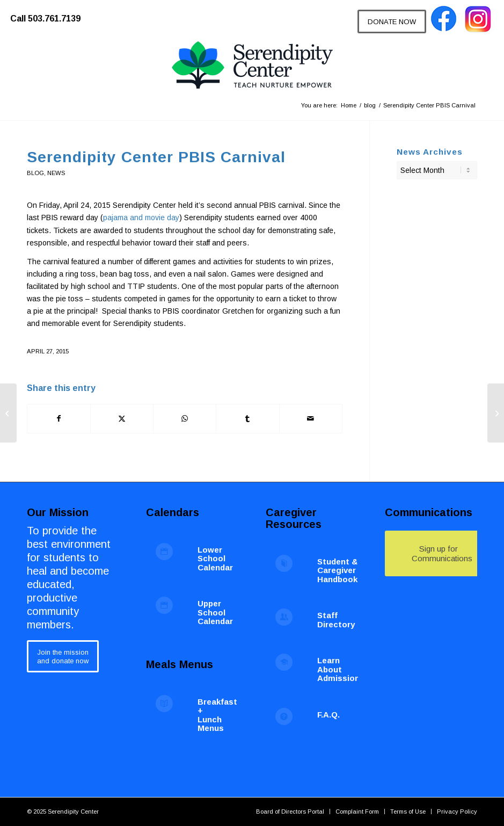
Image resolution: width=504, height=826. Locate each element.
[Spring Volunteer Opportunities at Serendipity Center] (8, 413)
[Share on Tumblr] (247, 419)
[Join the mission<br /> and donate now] (63, 656)
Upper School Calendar (215, 612)
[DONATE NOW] (392, 21)
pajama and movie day (141, 218)
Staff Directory (336, 620)
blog (35, 173)
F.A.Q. (328, 715)
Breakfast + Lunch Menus (217, 715)
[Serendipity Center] (252, 66)
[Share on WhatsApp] (185, 419)
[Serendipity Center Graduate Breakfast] (496, 413)
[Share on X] (122, 419)
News (56, 173)
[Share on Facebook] (59, 419)
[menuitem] (51, 13)
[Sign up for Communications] (439, 553)
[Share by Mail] (311, 419)
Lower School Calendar (215, 559)
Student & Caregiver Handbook (337, 570)
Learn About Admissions (341, 669)
